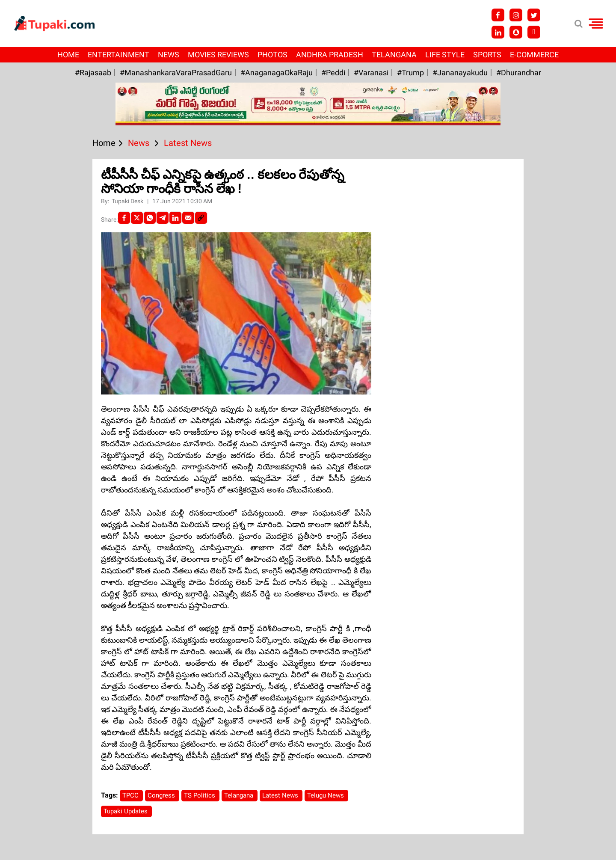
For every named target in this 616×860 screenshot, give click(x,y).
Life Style (445, 55)
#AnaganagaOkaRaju (277, 73)
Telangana (394, 55)
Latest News (281, 795)
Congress (162, 795)
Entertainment (118, 55)
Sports (487, 55)
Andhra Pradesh (330, 55)
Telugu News (326, 795)
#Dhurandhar (519, 73)
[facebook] (124, 218)
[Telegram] (163, 218)
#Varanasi (371, 73)
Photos (272, 55)
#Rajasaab (93, 73)
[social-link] (201, 218)
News (169, 55)
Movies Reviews (218, 55)
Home (68, 55)
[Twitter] (137, 218)
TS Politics (200, 795)
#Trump (410, 73)
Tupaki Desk (128, 201)
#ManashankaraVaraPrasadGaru (176, 73)
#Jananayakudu (460, 73)
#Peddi (333, 73)
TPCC (131, 795)
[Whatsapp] (150, 218)
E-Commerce (534, 55)
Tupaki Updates (126, 811)
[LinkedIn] (175, 218)
